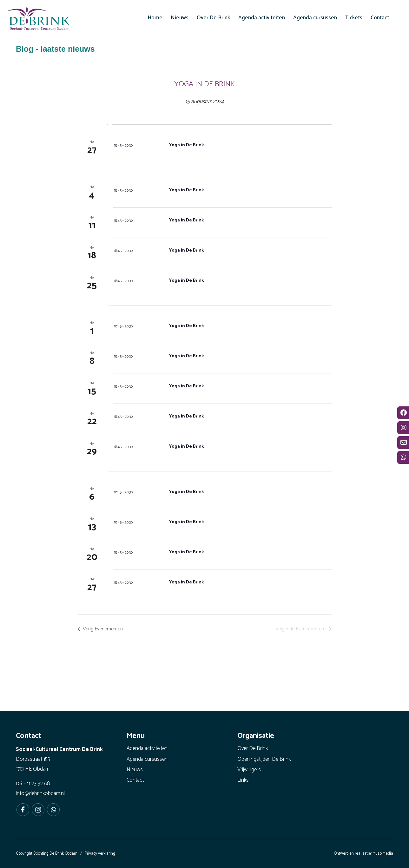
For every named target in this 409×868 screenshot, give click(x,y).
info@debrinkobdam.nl (40, 793)
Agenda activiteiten (147, 748)
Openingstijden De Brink (264, 759)
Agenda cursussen (147, 759)
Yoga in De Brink (187, 145)
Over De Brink (253, 748)
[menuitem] (155, 18)
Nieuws (135, 770)
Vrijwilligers (249, 770)
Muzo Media (383, 854)
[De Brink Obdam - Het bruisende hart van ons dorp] (38, 19)
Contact (135, 780)
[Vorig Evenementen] (102, 629)
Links (243, 780)
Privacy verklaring (100, 854)
